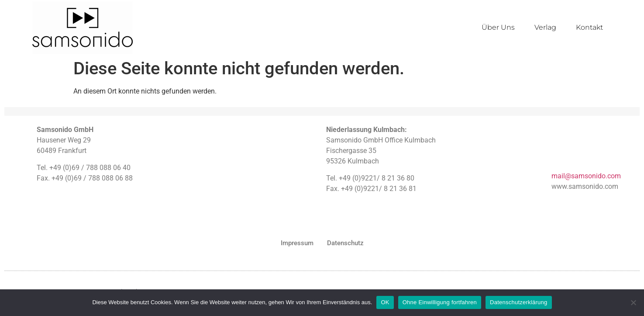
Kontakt (589, 27)
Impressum (297, 243)
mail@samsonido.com (586, 176)
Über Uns (498, 27)
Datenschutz (345, 243)
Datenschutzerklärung (518, 302)
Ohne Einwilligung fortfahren (440, 302)
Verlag (545, 27)
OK (385, 302)
